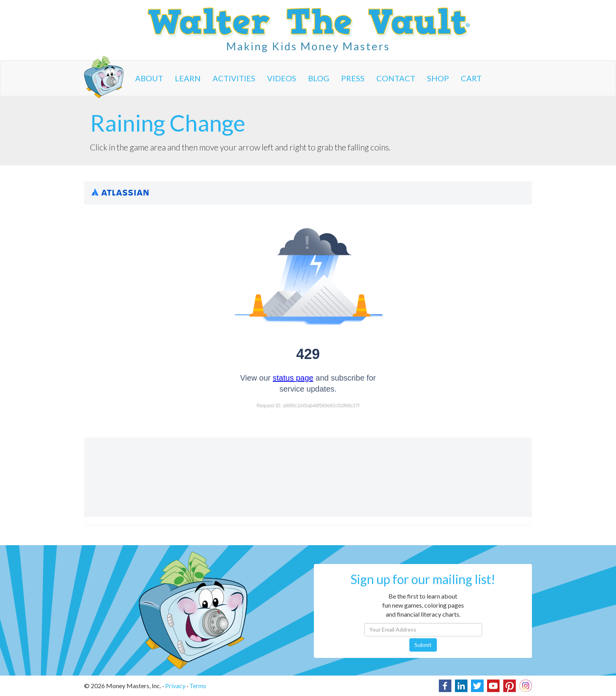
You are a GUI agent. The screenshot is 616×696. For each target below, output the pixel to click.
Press (353, 78)
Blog (319, 78)
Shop (438, 78)
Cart (471, 78)
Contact (396, 78)
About (149, 78)
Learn (188, 78)
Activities (234, 78)
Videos (282, 78)
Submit (423, 645)
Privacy (175, 686)
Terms (198, 686)
